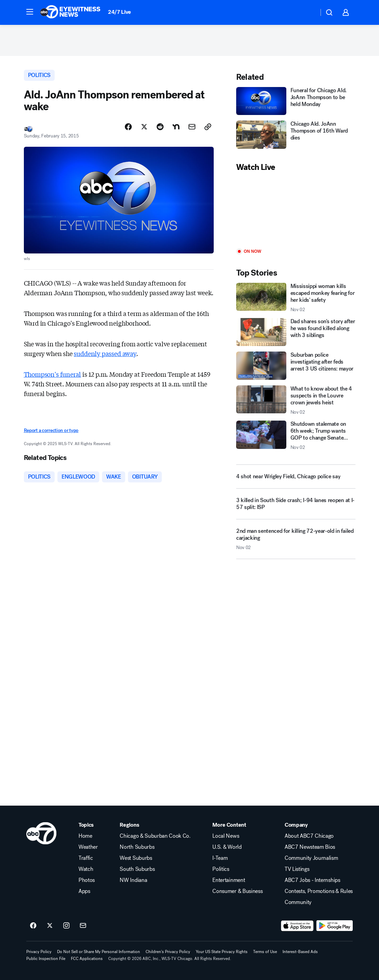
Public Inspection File (46, 959)
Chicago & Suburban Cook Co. (155, 836)
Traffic (86, 858)
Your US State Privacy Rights (222, 952)
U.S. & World (227, 847)
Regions (129, 825)
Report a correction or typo (51, 430)
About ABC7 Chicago (309, 836)
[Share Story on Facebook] (128, 127)
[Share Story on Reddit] (160, 127)
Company (296, 825)
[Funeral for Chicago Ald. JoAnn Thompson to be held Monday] (296, 101)
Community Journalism (311, 858)
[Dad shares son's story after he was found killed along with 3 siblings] (296, 332)
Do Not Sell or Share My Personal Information (99, 952)
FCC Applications (87, 959)
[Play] (296, 211)
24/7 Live (119, 12)
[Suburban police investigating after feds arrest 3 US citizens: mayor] (296, 366)
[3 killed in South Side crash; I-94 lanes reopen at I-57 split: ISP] (296, 507)
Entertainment (229, 880)
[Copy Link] (208, 127)
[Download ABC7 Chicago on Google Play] (335, 926)
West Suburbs (136, 858)
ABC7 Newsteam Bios (310, 847)
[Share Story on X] (144, 127)
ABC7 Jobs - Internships (312, 880)
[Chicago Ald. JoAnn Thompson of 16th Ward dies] (296, 134)
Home (85, 836)
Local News (226, 836)
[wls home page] (41, 833)
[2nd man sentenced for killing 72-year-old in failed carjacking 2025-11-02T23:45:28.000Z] (296, 542)
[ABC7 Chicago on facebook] (33, 926)
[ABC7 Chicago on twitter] (50, 926)
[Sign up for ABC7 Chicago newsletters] (83, 926)
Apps (84, 891)
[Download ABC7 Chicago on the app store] (297, 926)
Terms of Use (265, 952)
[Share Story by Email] (192, 127)
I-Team (220, 858)
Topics (86, 825)
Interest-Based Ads (300, 952)
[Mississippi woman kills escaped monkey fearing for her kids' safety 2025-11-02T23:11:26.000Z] (296, 298)
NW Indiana (133, 880)
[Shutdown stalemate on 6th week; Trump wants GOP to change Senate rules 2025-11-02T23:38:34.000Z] (296, 435)
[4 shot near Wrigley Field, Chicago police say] (296, 477)
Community (298, 902)
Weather (88, 847)
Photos (87, 880)
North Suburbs (137, 847)
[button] (30, 12)
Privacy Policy (39, 952)
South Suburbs (137, 869)
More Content (229, 825)
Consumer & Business (237, 891)
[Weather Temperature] (308, 12)
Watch (86, 869)
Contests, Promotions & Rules (319, 891)
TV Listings (297, 869)
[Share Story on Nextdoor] (176, 127)
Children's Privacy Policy (168, 952)
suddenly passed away (105, 353)
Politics (221, 869)
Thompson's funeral (53, 374)
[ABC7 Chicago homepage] (70, 12)
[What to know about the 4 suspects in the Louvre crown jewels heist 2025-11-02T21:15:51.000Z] (296, 400)
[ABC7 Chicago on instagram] (66, 926)
